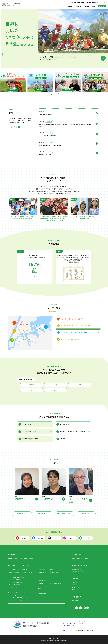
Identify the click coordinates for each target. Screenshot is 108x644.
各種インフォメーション (77, 590)
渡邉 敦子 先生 (21, 499)
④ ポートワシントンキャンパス (46, 580)
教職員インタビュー (43, 514)
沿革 (21, 558)
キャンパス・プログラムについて (19, 565)
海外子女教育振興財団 (88, 631)
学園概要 (17, 558)
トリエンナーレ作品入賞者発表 (47, 136)
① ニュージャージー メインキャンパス (18, 569)
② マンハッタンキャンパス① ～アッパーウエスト (20, 593)
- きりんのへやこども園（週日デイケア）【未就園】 (19, 575)
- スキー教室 (41, 591)
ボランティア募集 (76, 587)
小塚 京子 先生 (48, 499)
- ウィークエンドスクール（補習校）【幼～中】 (18, 600)
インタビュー (76, 554)
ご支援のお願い (95, 3)
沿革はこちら (35, 277)
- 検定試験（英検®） (43, 593)
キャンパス (79, 6)
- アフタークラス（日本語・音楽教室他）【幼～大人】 (19, 598)
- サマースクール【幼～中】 (14, 587)
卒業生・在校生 (80, 558)
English (101, 3)
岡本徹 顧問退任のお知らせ (46, 115)
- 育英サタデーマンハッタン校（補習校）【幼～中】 (49, 573)
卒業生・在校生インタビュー (65, 514)
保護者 (87, 558)
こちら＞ (77, 263)
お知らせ (94, 6)
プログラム (86, 6)
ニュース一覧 (75, 582)
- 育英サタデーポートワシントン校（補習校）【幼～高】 (50, 583)
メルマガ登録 (88, 3)
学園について (70, 6)
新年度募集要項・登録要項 (78, 569)
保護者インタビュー (86, 514)
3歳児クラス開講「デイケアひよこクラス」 (51, 145)
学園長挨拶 (10, 558)
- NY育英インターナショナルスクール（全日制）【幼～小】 (20, 573)
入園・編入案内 (73, 3)
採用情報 (74, 585)
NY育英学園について (15, 554)
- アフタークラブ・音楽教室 (14, 580)
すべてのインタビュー (22, 514)
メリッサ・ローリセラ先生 (78, 500)
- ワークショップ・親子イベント (15, 585)
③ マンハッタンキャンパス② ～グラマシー (49, 569)
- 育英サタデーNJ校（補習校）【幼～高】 (17, 577)
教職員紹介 (31, 558)
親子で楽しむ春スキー (45, 154)
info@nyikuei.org (70, 626)
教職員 (73, 558)
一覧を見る (13, 127)
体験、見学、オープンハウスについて (80, 572)
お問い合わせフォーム (77, 601)
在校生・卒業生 (81, 3)
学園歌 (26, 558)
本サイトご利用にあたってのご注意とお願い (72, 629)
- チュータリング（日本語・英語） (15, 582)
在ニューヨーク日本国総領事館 (76, 631)
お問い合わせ (102, 6)
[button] (47, 64)
